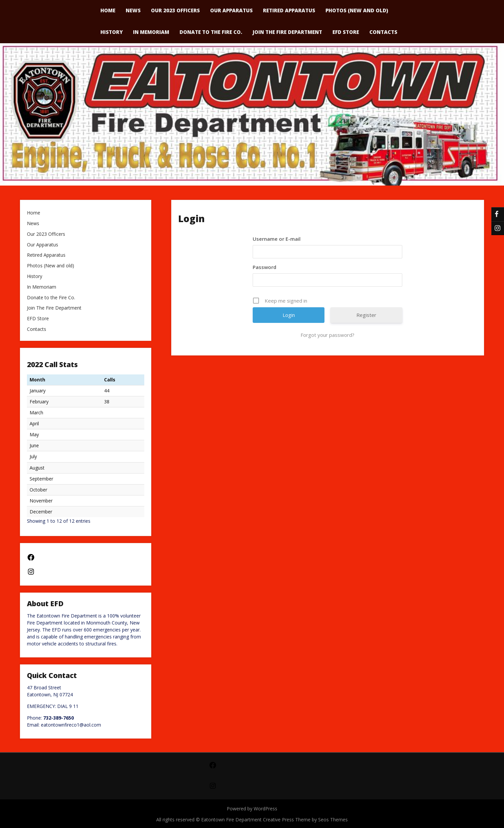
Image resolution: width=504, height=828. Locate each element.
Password (264, 267)
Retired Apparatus (46, 255)
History (112, 32)
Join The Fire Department (287, 32)
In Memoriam (151, 32)
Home (34, 213)
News (33, 224)
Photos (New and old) (51, 266)
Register (366, 315)
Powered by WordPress (252, 809)
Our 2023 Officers (46, 234)
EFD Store (346, 32)
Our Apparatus (43, 245)
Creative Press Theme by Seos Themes (305, 820)
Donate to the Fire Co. (211, 32)
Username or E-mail (277, 239)
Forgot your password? (327, 335)
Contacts (383, 32)
